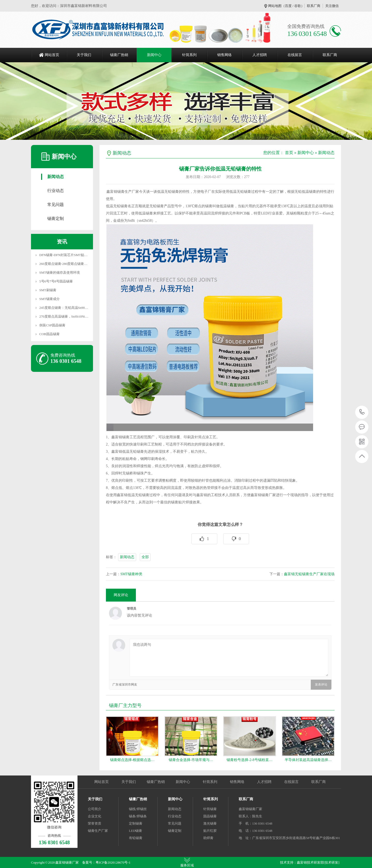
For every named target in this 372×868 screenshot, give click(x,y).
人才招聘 (260, 55)
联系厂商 (314, 6)
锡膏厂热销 (119, 55)
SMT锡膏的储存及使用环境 (60, 272)
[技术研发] (332, 862)
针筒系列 (189, 55)
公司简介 (95, 809)
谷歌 (298, 6)
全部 (145, 557)
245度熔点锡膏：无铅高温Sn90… (64, 308)
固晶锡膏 (210, 816)
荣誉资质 (95, 823)
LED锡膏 (135, 831)
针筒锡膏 (210, 809)
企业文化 (95, 816)
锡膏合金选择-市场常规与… (191, 760)
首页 (289, 153)
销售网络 (224, 55)
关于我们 (84, 55)
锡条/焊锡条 (138, 816)
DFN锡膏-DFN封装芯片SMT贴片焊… (67, 255)
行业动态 (56, 191)
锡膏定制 (56, 218)
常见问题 (56, 205)
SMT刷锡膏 (48, 290)
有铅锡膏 (136, 838)
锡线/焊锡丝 (138, 809)
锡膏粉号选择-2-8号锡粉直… (249, 760)
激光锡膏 (210, 823)
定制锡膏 (136, 823)
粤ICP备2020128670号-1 (113, 862)
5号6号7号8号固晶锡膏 (56, 281)
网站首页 (52, 55)
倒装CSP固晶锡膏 (52, 325)
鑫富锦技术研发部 (310, 862)
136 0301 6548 (362, 412)
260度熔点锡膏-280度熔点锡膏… (63, 264)
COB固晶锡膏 (49, 334)
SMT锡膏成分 (49, 299)
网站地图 (275, 6)
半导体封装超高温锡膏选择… (308, 760)
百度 (288, 6)
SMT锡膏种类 (131, 574)
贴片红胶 (210, 831)
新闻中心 (154, 55)
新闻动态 (56, 177)
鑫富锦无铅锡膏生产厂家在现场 (309, 574)
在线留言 (295, 55)
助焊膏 (208, 838)
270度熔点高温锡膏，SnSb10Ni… (64, 316)
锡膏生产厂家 (98, 831)
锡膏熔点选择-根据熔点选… (132, 760)
